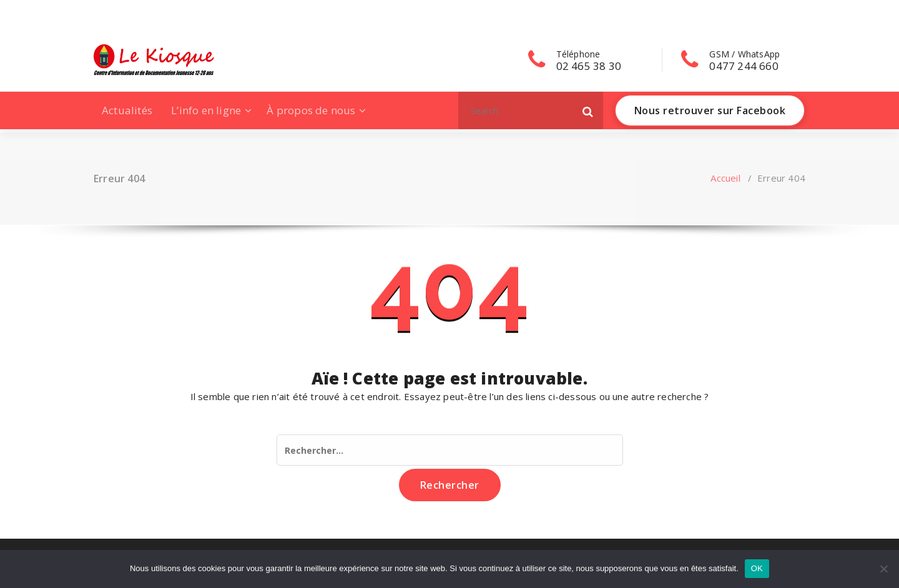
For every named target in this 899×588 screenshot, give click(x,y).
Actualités (127, 110)
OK (757, 568)
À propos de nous (311, 110)
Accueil (725, 178)
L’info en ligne (206, 110)
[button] (588, 110)
